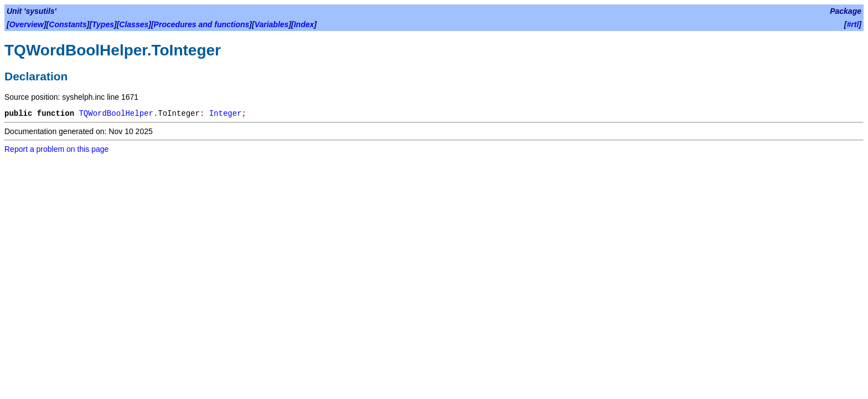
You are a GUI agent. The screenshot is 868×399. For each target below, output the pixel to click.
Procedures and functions (202, 24)
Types (103, 24)
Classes (134, 24)
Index (304, 24)
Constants (68, 24)
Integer (226, 114)
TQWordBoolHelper (116, 114)
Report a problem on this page (56, 149)
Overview (27, 24)
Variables (272, 24)
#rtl (853, 24)
